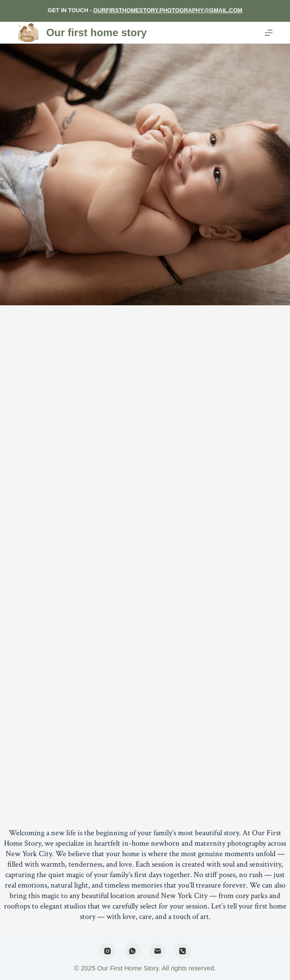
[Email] (158, 951)
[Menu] (269, 33)
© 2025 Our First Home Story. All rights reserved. (145, 968)
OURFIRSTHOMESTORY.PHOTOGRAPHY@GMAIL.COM (168, 10)
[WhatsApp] (133, 951)
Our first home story (97, 32)
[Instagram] (108, 951)
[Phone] (183, 951)
